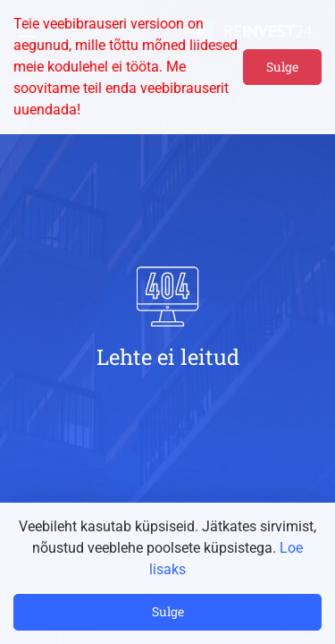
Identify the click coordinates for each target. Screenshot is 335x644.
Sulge (282, 67)
